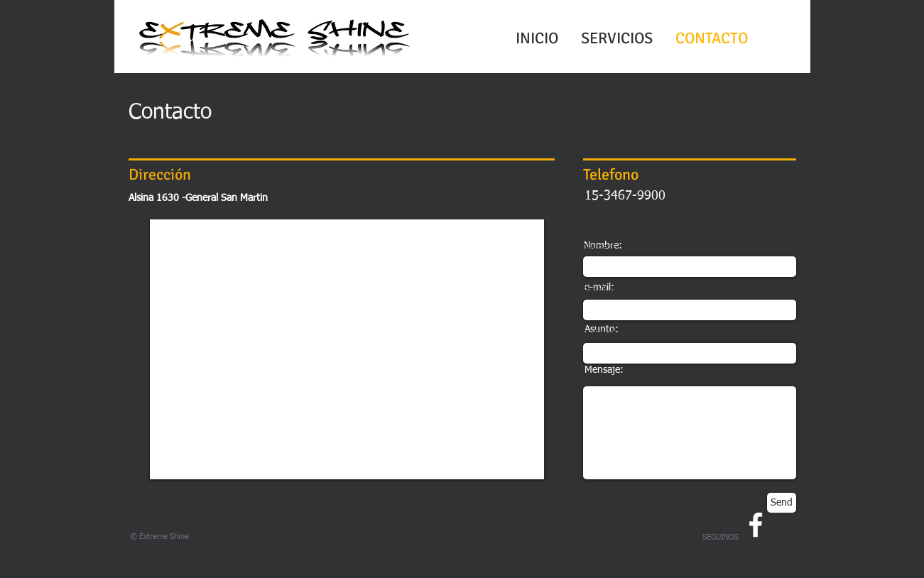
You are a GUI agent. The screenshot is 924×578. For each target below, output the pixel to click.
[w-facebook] (756, 525)
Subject (599, 334)
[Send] (782, 503)
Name (596, 248)
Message (602, 378)
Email (595, 291)
